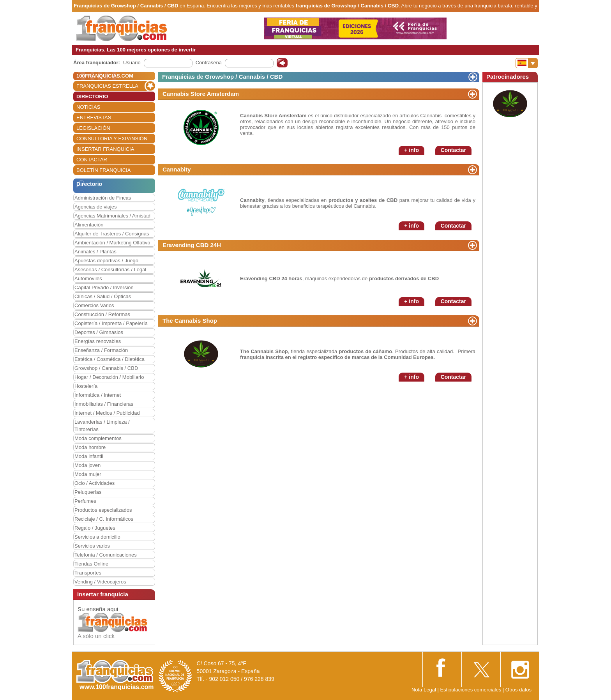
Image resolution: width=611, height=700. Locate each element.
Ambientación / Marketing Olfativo (112, 243)
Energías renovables (98, 341)
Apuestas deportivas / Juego (106, 261)
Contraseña (209, 63)
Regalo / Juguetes (95, 528)
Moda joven (87, 465)
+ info (411, 150)
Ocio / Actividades (94, 483)
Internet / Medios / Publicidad (107, 413)
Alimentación (89, 225)
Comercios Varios (94, 305)
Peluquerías (88, 492)
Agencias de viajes (95, 207)
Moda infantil (89, 456)
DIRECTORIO (92, 96)
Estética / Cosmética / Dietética (109, 359)
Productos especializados (103, 510)
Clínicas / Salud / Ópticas (103, 296)
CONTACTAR (92, 160)
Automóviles (88, 278)
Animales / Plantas (95, 252)
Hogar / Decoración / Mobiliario (109, 377)
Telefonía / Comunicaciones (106, 555)
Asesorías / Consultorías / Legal (110, 270)
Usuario (132, 63)
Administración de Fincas (103, 198)
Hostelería (86, 386)
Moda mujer (88, 474)
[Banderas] (527, 63)
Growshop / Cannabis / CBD (106, 368)
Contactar (453, 150)
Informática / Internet (98, 395)
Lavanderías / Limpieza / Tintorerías (102, 426)
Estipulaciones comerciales (471, 690)
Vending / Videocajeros (100, 582)
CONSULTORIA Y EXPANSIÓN (112, 139)
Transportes (88, 573)
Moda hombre (90, 447)
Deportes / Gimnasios (99, 332)
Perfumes (85, 501)
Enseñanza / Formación (101, 350)
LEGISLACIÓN (93, 128)
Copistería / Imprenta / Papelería (111, 323)
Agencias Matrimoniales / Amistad (112, 216)
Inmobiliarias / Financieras (104, 404)
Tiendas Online (91, 564)
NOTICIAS (88, 107)
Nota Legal (424, 690)
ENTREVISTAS (94, 118)
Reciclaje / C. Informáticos (104, 519)
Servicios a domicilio (97, 537)
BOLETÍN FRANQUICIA (103, 170)
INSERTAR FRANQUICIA (105, 149)
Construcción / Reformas (102, 314)
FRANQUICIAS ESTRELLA (107, 86)
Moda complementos (98, 438)
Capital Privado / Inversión (104, 287)
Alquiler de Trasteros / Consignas (112, 234)
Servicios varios (92, 546)
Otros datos (518, 690)
